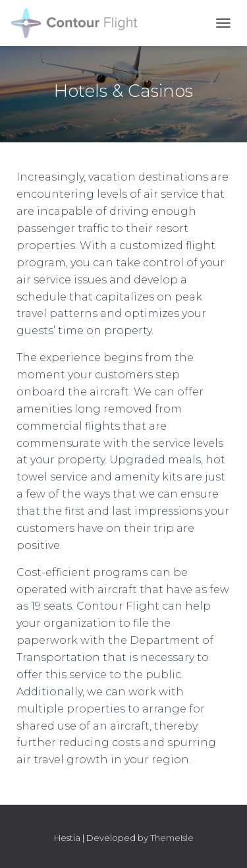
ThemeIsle (172, 838)
